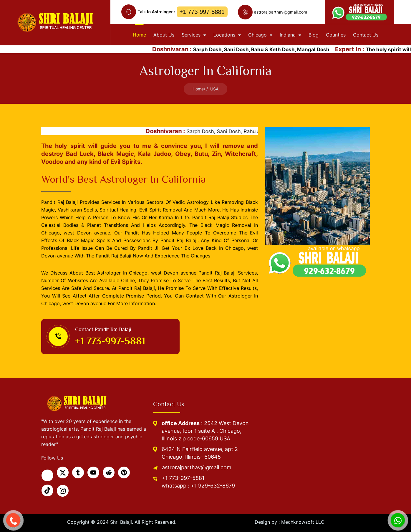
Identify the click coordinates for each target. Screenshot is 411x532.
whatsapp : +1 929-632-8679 (198, 486)
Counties (336, 35)
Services (194, 35)
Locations (227, 35)
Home (198, 89)
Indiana (290, 35)
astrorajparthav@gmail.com (197, 467)
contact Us (366, 35)
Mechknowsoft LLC (303, 522)
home (139, 35)
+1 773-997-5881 (202, 12)
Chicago (260, 35)
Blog (314, 35)
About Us (164, 35)
